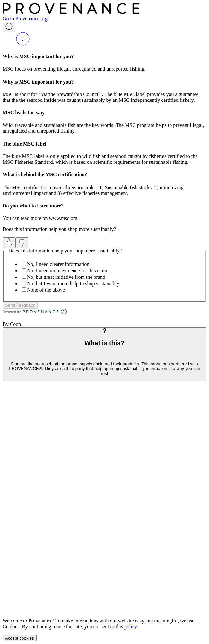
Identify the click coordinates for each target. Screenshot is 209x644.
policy (131, 626)
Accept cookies (20, 638)
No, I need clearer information (58, 264)
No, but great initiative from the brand (66, 277)
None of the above (46, 290)
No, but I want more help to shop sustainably (73, 283)
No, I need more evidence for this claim (68, 271)
